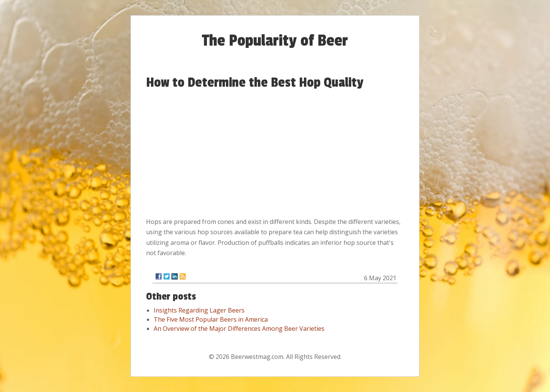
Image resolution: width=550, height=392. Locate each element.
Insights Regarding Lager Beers (199, 310)
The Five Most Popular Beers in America (211, 319)
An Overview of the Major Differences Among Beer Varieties (239, 329)
